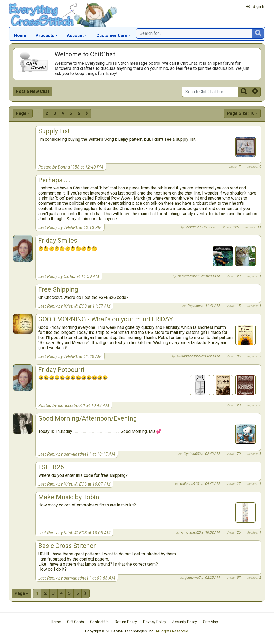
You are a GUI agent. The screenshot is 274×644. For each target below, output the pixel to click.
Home (20, 35)
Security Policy (185, 622)
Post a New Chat (33, 91)
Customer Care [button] (112, 35)
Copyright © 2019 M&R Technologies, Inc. (120, 631)
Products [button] (45, 35)
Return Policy (126, 622)
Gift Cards (76, 622)
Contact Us (99, 622)
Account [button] (75, 35)
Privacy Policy (155, 622)
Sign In (256, 7)
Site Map (211, 622)
